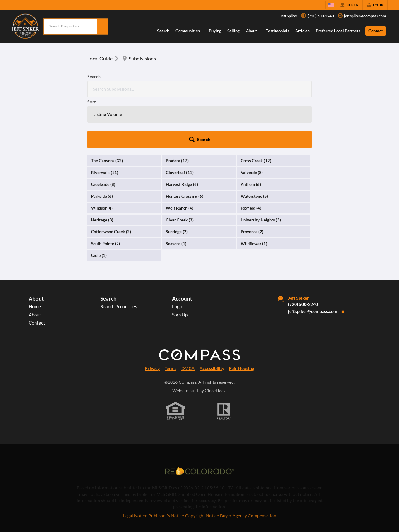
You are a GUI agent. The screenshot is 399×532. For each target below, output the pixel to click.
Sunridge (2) (177, 181)
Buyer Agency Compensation (248, 465)
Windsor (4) (102, 158)
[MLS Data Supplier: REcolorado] (199, 420)
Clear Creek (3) (180, 169)
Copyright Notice (202, 465)
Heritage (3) (102, 169)
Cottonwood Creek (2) (111, 181)
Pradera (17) (177, 110)
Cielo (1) (99, 205)
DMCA (188, 318)
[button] (103, 26)
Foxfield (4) (251, 158)
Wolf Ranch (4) (180, 158)
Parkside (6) (102, 146)
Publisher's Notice (166, 465)
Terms (171, 318)
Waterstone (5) (254, 146)
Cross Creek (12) (256, 110)
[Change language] (331, 5)
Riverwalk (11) (105, 122)
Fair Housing (242, 318)
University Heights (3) (261, 169)
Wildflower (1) (254, 193)
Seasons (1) (176, 193)
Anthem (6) (251, 134)
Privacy (152, 318)
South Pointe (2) (106, 193)
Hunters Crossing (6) (185, 146)
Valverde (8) (252, 122)
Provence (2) (252, 181)
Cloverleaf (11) (180, 122)
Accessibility (212, 318)
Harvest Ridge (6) (182, 134)
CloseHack (215, 340)
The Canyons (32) (107, 110)
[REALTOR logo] (224, 361)
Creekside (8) (103, 134)
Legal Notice (135, 465)
